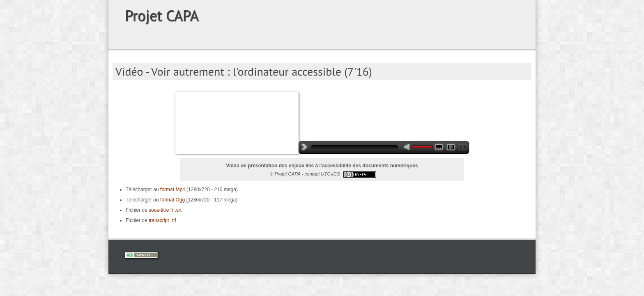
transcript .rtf (162, 220)
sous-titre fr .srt (165, 210)
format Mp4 (173, 190)
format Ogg (172, 200)
